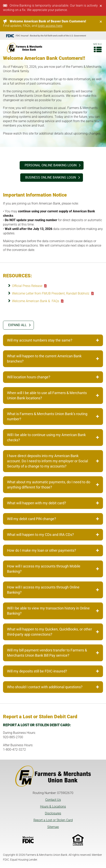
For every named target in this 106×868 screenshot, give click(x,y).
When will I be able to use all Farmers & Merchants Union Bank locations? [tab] (53, 395)
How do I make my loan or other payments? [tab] (53, 550)
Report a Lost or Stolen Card (53, 820)
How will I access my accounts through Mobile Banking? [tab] (53, 569)
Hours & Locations (53, 807)
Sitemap (53, 827)
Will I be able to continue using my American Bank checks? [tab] (53, 437)
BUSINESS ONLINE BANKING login (51, 177)
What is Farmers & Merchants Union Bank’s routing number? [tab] (53, 416)
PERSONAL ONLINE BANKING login (51, 165)
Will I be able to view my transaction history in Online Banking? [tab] (53, 611)
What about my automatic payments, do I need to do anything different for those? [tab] (53, 485)
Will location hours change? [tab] (53, 377)
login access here (50, 26)
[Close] (101, 6)
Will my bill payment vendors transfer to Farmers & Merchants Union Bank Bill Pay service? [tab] (53, 653)
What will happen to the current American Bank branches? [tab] (53, 359)
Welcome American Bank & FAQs (36, 301)
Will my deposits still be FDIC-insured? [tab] (53, 671)
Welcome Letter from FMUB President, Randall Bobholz (51, 293)
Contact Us (53, 800)
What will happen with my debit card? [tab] (53, 503)
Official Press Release (27, 286)
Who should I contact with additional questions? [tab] (53, 687)
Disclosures (53, 813)
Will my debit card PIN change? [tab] (53, 519)
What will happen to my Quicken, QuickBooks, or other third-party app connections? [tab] (53, 632)
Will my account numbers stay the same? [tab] (53, 340)
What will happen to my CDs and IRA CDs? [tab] (53, 535)
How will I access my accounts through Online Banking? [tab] (53, 590)
